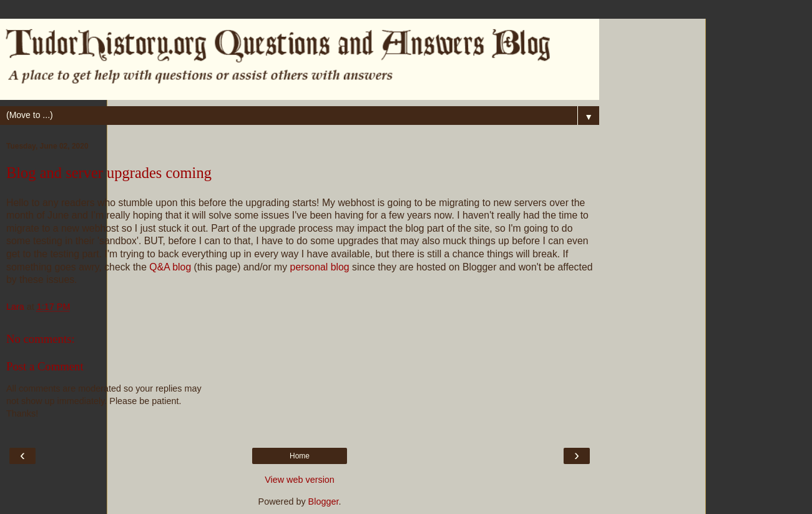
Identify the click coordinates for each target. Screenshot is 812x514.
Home (300, 456)
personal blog (320, 267)
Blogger (324, 502)
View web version (300, 480)
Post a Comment (45, 366)
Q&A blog (170, 267)
